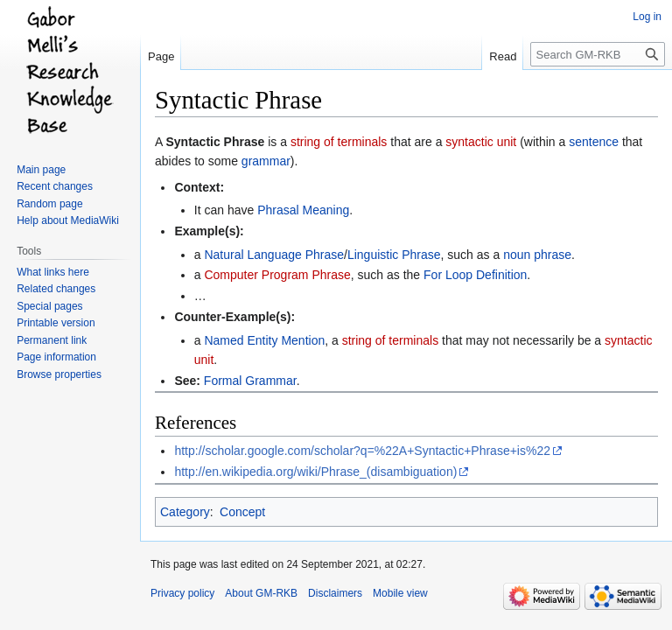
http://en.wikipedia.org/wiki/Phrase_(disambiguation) (315, 472)
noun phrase (537, 255)
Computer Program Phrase (277, 275)
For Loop (448, 275)
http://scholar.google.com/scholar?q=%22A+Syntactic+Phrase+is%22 (362, 451)
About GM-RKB (261, 593)
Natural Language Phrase (274, 255)
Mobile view (400, 593)
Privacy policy (182, 593)
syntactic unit (481, 142)
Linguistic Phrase (394, 255)
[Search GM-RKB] (598, 54)
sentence (594, 142)
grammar (266, 161)
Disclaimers (335, 593)
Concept (242, 512)
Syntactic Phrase (215, 142)
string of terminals (339, 142)
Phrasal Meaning (303, 210)
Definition (501, 275)
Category (185, 512)
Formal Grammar (250, 381)
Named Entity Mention (264, 340)
